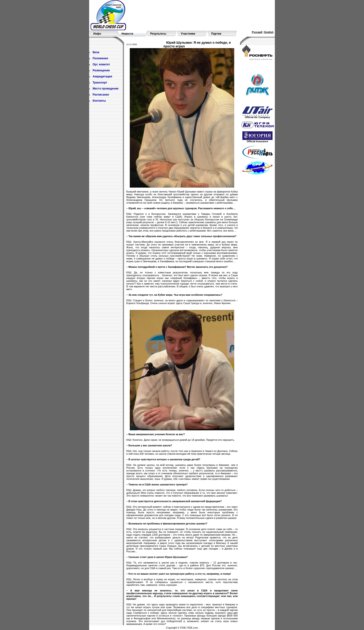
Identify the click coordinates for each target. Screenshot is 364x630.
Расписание (101, 95)
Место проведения (106, 89)
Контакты (99, 101)
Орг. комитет (101, 64)
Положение (100, 58)
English (269, 32)
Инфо (97, 34)
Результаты (158, 34)
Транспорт (100, 83)
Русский (257, 32)
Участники (188, 34)
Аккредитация (102, 76)
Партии (216, 34)
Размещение (101, 70)
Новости (127, 34)
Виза (96, 52)
